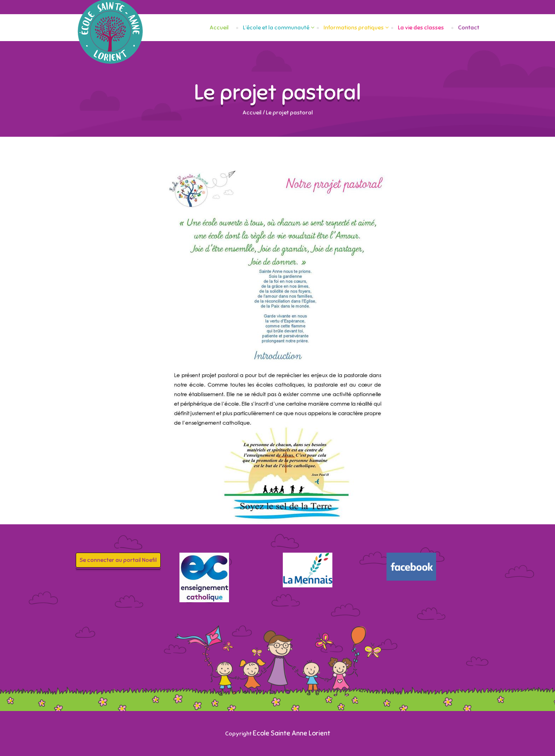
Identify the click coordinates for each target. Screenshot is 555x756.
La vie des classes (421, 28)
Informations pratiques (354, 28)
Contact (469, 28)
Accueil (219, 28)
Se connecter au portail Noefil (118, 560)
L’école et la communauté (276, 28)
